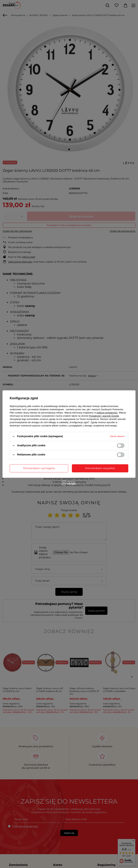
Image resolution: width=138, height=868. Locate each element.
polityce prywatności (107, 413)
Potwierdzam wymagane (39, 468)
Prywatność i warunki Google (104, 416)
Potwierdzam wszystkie (100, 468)
